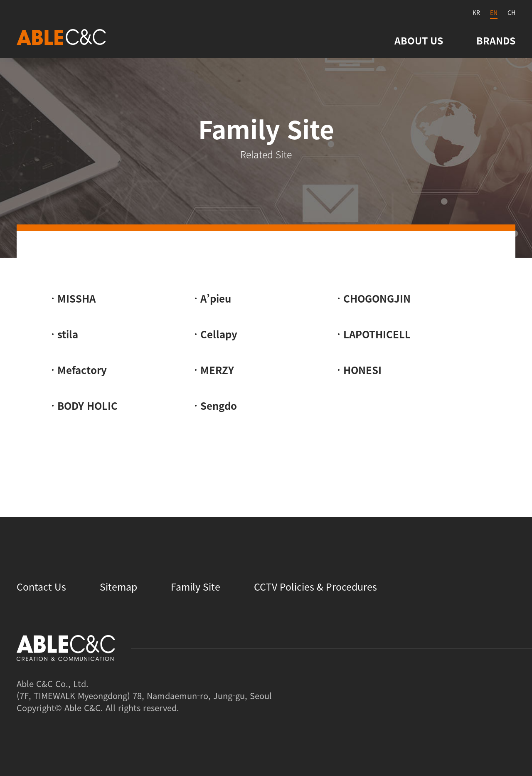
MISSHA (76, 298)
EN (494, 12)
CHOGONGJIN (377, 298)
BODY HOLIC (87, 406)
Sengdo (219, 406)
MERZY (217, 370)
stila (68, 334)
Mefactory (82, 370)
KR (476, 12)
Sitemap (118, 586)
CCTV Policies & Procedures (315, 586)
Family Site (196, 586)
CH (511, 12)
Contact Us (41, 586)
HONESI (362, 370)
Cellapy (219, 334)
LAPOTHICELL (377, 334)
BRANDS (496, 40)
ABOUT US (419, 40)
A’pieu (216, 298)
